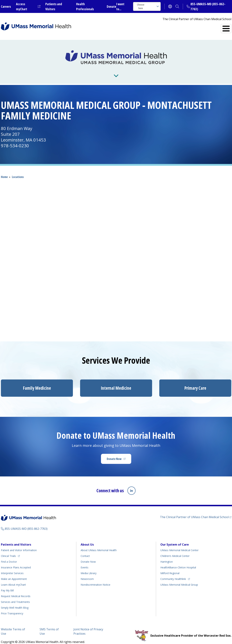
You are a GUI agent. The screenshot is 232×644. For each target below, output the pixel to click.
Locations (18, 171)
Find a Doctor (168, 27)
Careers (6, 6)
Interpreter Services (12, 567)
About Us (39, 71)
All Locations (137, 27)
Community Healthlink (173, 572)
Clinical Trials (10, 549)
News (89, 71)
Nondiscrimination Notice (95, 579)
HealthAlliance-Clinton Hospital (178, 561)
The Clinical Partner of (196, 511)
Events (85, 561)
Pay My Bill (7, 584)
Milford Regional (170, 567)
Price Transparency (12, 607)
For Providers (65, 71)
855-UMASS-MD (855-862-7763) (26, 523)
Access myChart (28, 6)
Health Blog (15, 602)
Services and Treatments (206, 27)
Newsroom (87, 573)
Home (4, 171)
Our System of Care (175, 539)
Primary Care (195, 382)
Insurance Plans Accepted (16, 561)
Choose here (148, 6)
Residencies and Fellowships (176, 71)
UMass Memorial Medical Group (179, 579)
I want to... (120, 6)
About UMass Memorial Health (99, 544)
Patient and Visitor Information (19, 544)
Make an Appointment (14, 573)
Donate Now (119, 454)
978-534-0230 (15, 140)
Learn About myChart (13, 579)
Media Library (89, 567)
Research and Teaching (124, 71)
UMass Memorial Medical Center (179, 544)
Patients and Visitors (16, 539)
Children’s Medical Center (175, 550)
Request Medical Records (16, 590)
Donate (112, 6)
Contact (85, 550)
